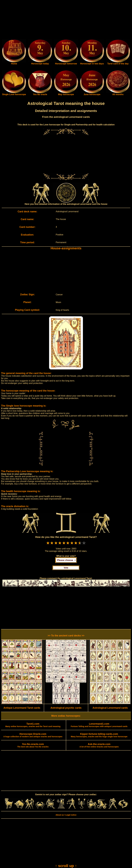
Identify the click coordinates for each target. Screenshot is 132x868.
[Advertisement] (66, 20)
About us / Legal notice (66, 815)
